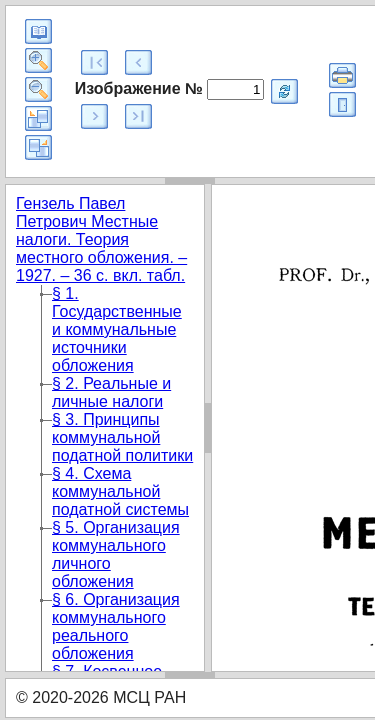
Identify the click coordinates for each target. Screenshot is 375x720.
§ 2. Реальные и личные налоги (111, 392)
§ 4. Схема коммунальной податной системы (120, 491)
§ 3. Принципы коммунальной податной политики (122, 437)
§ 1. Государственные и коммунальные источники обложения (117, 329)
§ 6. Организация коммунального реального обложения (116, 626)
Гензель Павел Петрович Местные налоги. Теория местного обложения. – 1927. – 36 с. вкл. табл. (101, 239)
